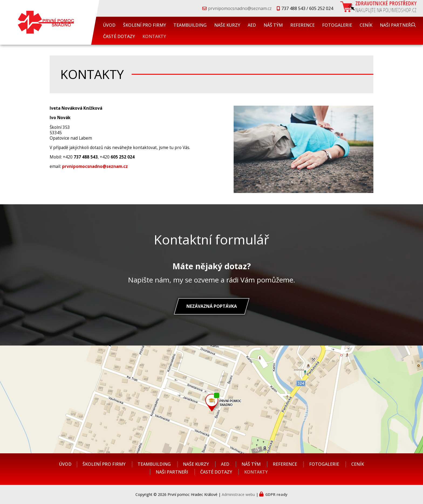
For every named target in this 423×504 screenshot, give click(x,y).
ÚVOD (109, 25)
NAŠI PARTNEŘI (396, 25)
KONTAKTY (154, 36)
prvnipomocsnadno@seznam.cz (240, 8)
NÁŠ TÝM (273, 25)
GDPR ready (276, 494)
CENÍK (366, 25)
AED (252, 25)
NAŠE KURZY (227, 25)
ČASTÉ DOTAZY (119, 36)
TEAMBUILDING (190, 25)
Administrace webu (238, 494)
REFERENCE (302, 25)
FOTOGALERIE (337, 25)
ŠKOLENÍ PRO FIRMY (144, 25)
